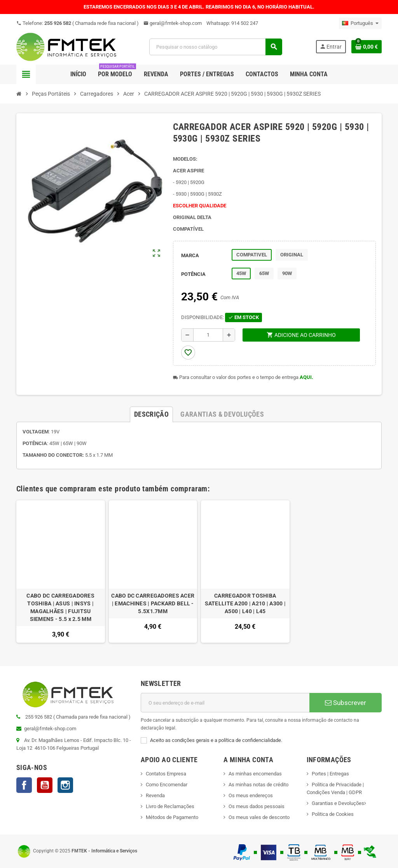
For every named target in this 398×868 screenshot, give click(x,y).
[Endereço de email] (225, 703)
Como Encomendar (167, 785)
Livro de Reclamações (170, 806)
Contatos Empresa (166, 774)
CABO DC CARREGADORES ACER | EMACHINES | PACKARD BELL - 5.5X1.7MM (153, 603)
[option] (61, 572)
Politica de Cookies (333, 814)
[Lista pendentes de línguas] (360, 23)
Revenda (155, 795)
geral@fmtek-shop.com (173, 23)
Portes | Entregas (330, 774)
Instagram (65, 785)
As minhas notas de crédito (258, 785)
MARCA (190, 255)
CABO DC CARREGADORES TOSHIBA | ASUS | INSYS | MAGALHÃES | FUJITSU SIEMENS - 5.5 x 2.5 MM (60, 607)
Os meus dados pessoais (257, 806)
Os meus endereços (251, 795)
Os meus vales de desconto (259, 817)
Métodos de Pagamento (172, 817)
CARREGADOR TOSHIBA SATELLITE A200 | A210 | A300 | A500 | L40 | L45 (245, 603)
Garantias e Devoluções (338, 803)
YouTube (45, 785)
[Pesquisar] (215, 47)
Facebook (24, 785)
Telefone (78, 23)
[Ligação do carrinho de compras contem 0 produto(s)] (367, 47)
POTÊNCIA (193, 274)
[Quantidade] (208, 335)
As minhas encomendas (255, 774)
